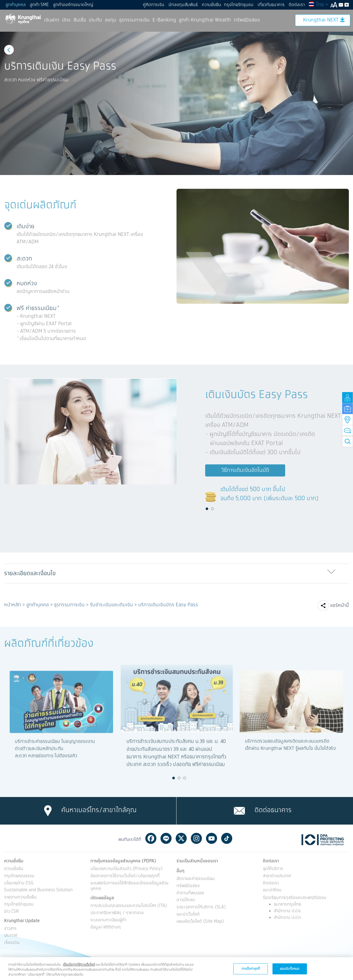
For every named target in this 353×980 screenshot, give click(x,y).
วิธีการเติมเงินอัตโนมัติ (245, 470)
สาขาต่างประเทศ (277, 876)
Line (166, 838)
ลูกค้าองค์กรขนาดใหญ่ (73, 5)
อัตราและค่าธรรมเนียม (196, 879)
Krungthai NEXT (324, 20)
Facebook (151, 838)
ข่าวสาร (10, 929)
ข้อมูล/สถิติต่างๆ (106, 927)
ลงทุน (111, 20)
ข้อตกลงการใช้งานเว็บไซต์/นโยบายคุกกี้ (125, 876)
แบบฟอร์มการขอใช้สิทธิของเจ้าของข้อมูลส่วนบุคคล (129, 886)
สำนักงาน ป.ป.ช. (288, 911)
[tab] (176, 574)
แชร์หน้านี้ (339, 605)
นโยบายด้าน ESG (19, 883)
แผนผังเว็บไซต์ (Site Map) (200, 922)
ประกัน (95, 20)
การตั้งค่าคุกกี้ (251, 969)
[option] (176, 103)
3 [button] (185, 778)
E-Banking (164, 20)
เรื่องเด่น (12, 943)
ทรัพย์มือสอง (247, 20)
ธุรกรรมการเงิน (134, 20)
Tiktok (227, 838)
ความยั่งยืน (212, 5)
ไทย (318, 5)
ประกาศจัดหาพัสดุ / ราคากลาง (117, 913)
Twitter (181, 838)
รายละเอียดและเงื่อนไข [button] (30, 573)
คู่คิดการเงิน (154, 5)
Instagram (196, 838)
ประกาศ (11, 936)
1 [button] (207, 509)
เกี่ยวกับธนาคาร (271, 5)
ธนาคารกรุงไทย (288, 904)
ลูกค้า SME (39, 5)
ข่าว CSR (11, 912)
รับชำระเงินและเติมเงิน (111, 605)
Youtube (212, 838)
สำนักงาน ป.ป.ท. (288, 918)
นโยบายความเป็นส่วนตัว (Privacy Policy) (127, 869)
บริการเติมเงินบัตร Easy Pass (168, 605)
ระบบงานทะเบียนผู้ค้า (108, 920)
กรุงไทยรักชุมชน (239, 5)
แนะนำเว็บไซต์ (188, 915)
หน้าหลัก (13, 605)
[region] (176, 969)
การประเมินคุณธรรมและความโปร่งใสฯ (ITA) (129, 906)
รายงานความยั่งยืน (20, 897)
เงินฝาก (52, 20)
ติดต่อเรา (297, 5)
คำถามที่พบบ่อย (190, 893)
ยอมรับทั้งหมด (290, 969)
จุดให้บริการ (273, 869)
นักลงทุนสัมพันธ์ (183, 5)
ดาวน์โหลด (186, 900)
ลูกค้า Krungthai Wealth (205, 20)
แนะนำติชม (272, 890)
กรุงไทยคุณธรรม (19, 876)
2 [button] (212, 509)
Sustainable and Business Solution (38, 890)
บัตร (66, 20)
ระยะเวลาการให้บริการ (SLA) (201, 907)
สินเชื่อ (80, 20)
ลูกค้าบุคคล (16, 5)
